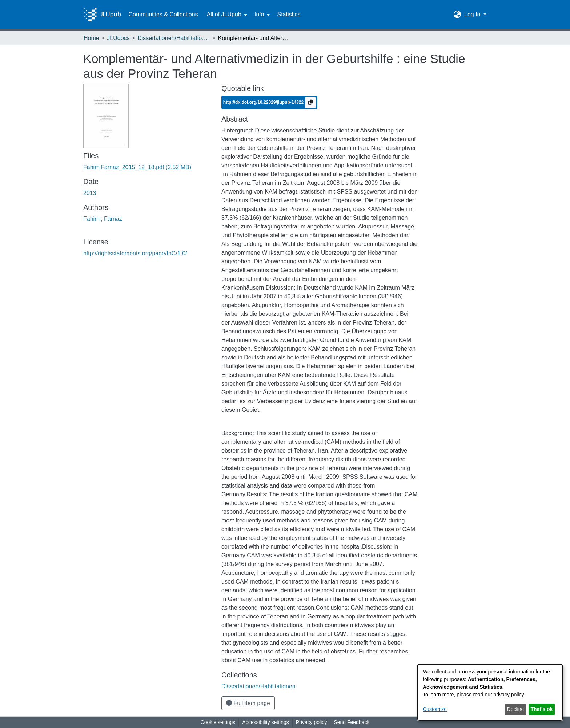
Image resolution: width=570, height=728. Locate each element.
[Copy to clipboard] (310, 102)
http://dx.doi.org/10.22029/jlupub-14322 (264, 102)
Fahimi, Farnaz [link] (103, 219)
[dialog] (490, 692)
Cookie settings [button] (218, 722)
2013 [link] (90, 193)
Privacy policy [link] (312, 722)
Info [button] (259, 14)
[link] (137, 167)
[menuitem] (226, 15)
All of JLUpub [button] (224, 14)
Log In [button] (473, 14)
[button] (457, 15)
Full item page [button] (248, 703)
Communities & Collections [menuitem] (163, 14)
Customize (435, 709)
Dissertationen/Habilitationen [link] (174, 38)
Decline (516, 709)
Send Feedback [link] (352, 722)
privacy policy (509, 695)
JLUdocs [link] (118, 38)
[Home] (102, 15)
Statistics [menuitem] (289, 14)
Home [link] (91, 38)
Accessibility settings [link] (265, 722)
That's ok (542, 709)
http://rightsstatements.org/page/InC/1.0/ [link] (135, 253)
